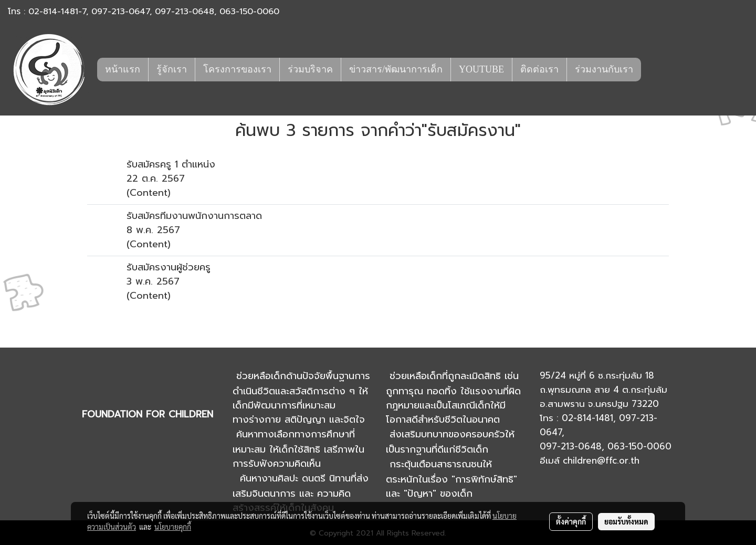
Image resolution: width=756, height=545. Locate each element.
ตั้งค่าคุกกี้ (571, 521)
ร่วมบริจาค (310, 69)
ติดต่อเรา (539, 69)
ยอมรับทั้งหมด (626, 521)
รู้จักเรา (172, 69)
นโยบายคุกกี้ (173, 527)
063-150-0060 (249, 12)
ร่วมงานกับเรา (604, 69)
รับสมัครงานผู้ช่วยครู (169, 267)
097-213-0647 (120, 12)
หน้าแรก (123, 69)
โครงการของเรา (237, 69)
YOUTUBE (481, 69)
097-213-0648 (185, 12)
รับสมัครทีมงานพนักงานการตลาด (194, 216)
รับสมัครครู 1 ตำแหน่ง (171, 164)
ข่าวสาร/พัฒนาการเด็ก (396, 69)
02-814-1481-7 (57, 12)
